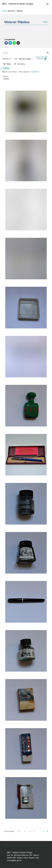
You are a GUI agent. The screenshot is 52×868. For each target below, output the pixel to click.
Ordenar (5, 59)
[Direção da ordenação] (12, 59)
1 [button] (30, 831)
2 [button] (35, 831)
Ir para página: (9, 831)
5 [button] (43, 831)
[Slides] (7, 64)
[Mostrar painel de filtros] (5, 68)
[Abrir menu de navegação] (47, 4)
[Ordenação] (26, 59)
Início (4, 11)
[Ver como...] (20, 64)
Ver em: (41, 59)
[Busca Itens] (26, 53)
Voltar (45, 22)
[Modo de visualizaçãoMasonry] (46, 59)
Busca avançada (42, 57)
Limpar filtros (35, 72)
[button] (25, 831)
